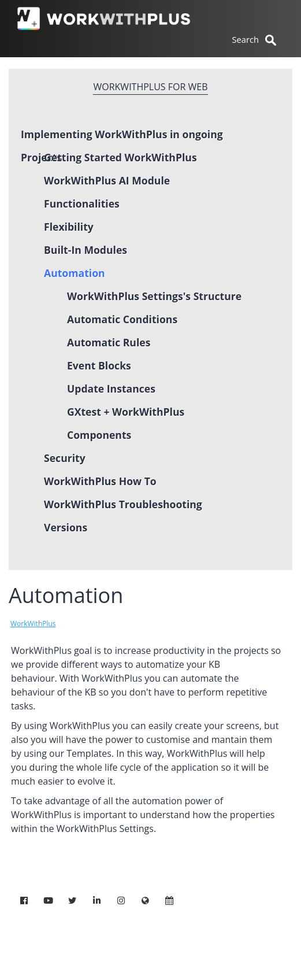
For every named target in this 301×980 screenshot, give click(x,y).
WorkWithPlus (33, 624)
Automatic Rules (109, 342)
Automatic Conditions (122, 319)
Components (99, 435)
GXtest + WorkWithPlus (126, 412)
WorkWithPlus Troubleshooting (123, 504)
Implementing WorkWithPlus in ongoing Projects (122, 136)
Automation (75, 273)
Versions (66, 527)
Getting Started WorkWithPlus (120, 157)
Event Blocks (99, 365)
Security (65, 458)
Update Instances (111, 389)
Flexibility (69, 227)
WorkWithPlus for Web (150, 87)
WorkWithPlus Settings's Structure (154, 296)
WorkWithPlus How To (100, 481)
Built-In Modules (86, 250)
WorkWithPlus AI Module (107, 180)
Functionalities (82, 204)
